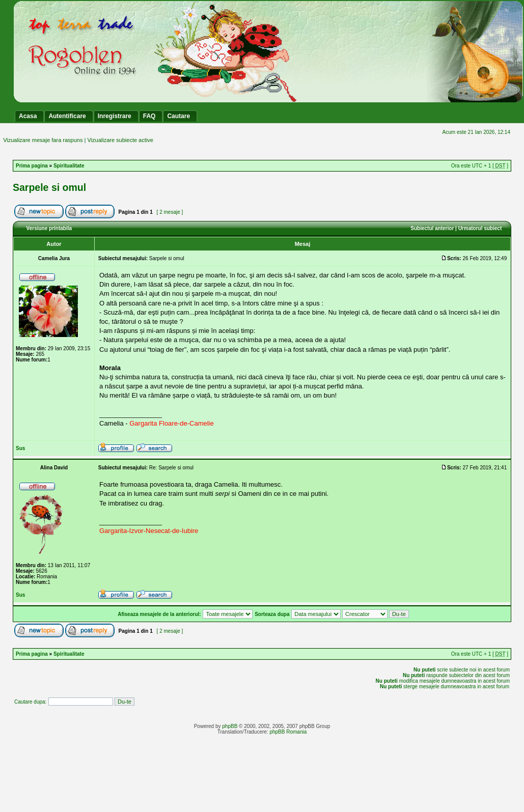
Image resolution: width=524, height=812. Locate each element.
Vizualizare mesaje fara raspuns (43, 140)
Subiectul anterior (432, 228)
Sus (20, 448)
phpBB (230, 726)
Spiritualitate (69, 166)
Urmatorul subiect (480, 228)
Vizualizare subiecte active (120, 140)
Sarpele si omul (49, 187)
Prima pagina (32, 166)
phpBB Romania (288, 732)
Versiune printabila (49, 228)
